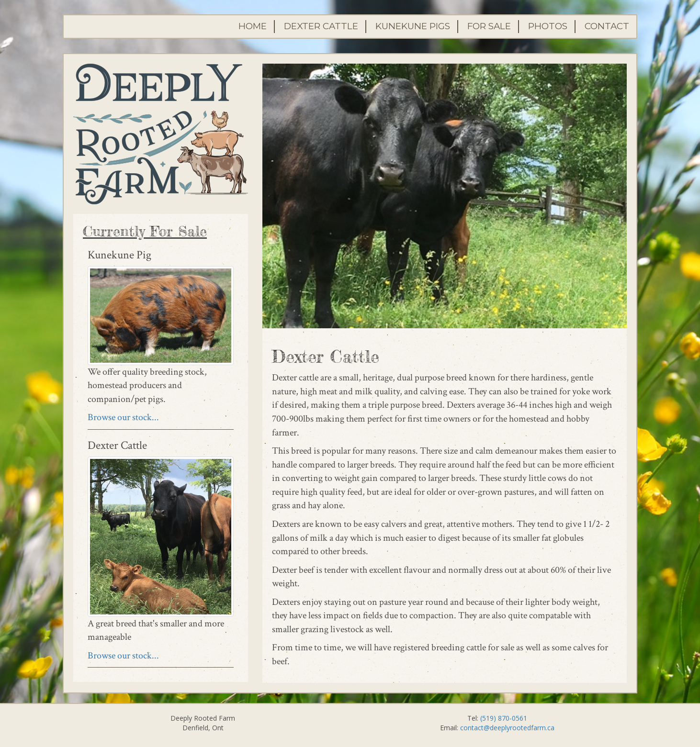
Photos (548, 26)
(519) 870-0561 (504, 718)
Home (253, 26)
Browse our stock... (123, 417)
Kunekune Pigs (413, 26)
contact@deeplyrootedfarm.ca (507, 728)
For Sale (489, 26)
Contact (607, 26)
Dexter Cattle (321, 26)
